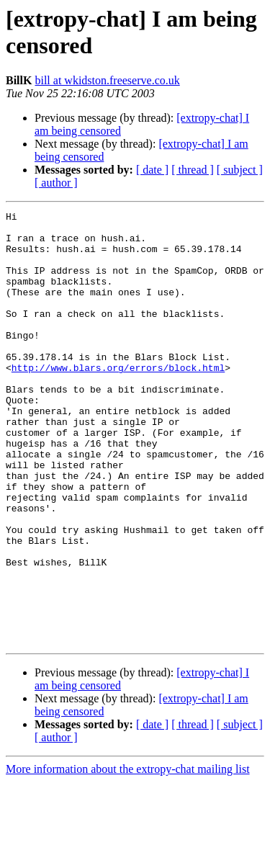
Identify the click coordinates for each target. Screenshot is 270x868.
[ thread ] (193, 170)
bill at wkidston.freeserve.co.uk (107, 80)
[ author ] (56, 183)
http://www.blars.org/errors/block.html (118, 400)
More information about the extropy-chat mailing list (128, 855)
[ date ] (152, 170)
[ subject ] (240, 170)
